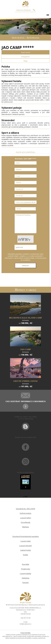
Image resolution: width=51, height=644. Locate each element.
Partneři (25, 583)
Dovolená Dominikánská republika (25, 537)
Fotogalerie (25, 56)
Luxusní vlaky (26, 541)
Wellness (26, 527)
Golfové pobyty (25, 513)
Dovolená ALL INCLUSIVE (25, 509)
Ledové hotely (26, 550)
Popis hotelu (26, 52)
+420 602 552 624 (25, 614)
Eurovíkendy (26, 522)
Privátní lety (26, 569)
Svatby (25, 555)
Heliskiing (25, 578)
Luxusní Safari (26, 518)
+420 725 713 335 (25, 618)
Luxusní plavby (25, 574)
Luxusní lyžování (25, 546)
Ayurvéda (25, 564)
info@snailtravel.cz (25, 624)
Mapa (25, 61)
